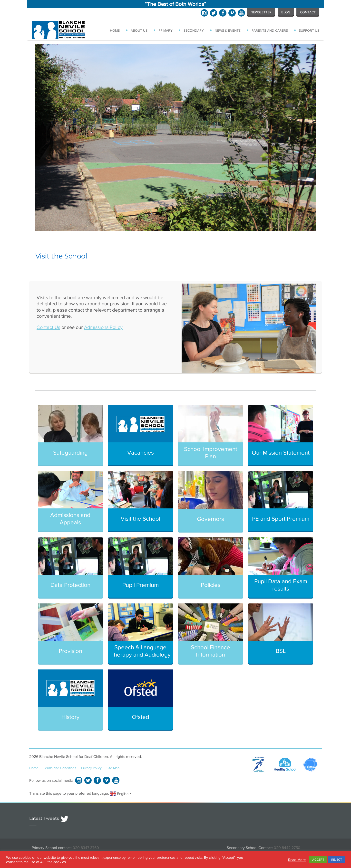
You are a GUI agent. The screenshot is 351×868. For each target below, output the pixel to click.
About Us (139, 30)
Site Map (113, 768)
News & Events (228, 30)
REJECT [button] (337, 860)
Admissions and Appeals (70, 519)
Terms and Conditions (60, 768)
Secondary (194, 30)
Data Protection (70, 585)
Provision (70, 651)
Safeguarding (70, 453)
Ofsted (141, 717)
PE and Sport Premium (281, 519)
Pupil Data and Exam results (281, 585)
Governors (210, 519)
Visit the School (140, 519)
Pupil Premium (141, 585)
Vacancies (141, 453)
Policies (211, 585)
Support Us (309, 30)
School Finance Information (210, 651)
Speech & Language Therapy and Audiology (141, 651)
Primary (166, 30)
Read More (297, 860)
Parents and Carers (270, 30)
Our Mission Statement (281, 453)
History (70, 717)
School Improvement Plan (211, 453)
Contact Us (48, 327)
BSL (281, 651)
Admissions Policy (103, 327)
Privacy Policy (91, 768)
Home (115, 30)
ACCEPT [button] (318, 860)
